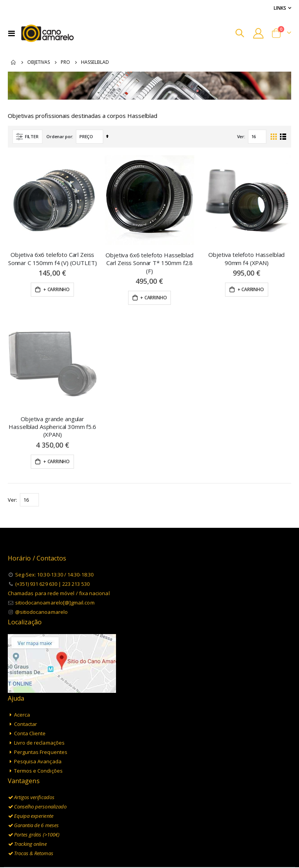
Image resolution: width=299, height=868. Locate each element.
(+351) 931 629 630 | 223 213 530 (52, 531)
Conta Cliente (30, 680)
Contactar (26, 670)
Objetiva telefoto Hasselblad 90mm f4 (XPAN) (246, 259)
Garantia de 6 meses (36, 772)
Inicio (14, 62)
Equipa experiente (34, 763)
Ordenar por (59, 137)
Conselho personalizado (40, 753)
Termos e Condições (38, 717)
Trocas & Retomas (34, 800)
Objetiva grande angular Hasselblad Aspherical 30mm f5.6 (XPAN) (52, 373)
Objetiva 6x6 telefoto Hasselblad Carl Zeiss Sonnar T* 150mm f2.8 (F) (149, 264)
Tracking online (30, 791)
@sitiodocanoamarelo (41, 559)
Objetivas (39, 62)
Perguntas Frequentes (41, 698)
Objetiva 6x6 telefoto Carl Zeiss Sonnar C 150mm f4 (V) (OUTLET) (53, 259)
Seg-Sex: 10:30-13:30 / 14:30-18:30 (54, 521)
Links (280, 8)
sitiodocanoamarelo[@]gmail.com (55, 549)
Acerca (22, 661)
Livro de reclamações (39, 689)
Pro (65, 62)
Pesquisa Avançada (38, 708)
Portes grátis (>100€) (37, 781)
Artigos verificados (34, 744)
